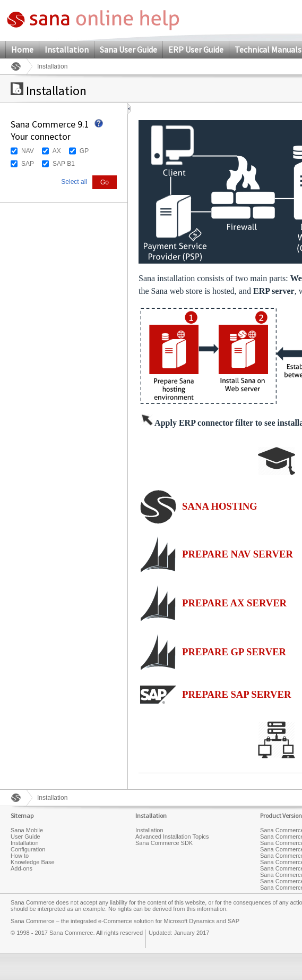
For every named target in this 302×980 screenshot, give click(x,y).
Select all (74, 182)
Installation (67, 49)
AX (57, 151)
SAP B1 (64, 164)
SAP (28, 164)
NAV (28, 151)
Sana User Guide (128, 49)
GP (84, 151)
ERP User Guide (196, 49)
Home (22, 49)
